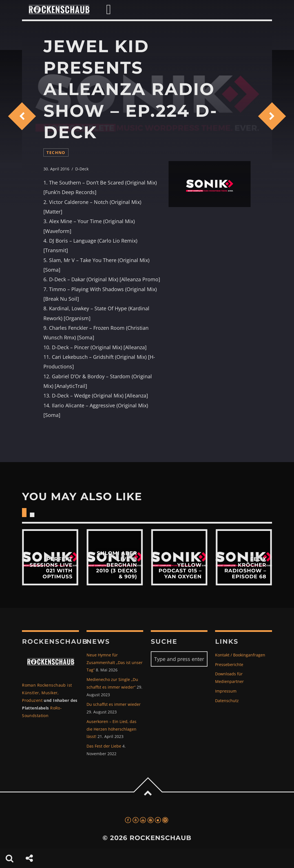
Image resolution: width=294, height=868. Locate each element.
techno (56, 152)
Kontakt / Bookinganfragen (240, 655)
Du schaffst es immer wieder (114, 704)
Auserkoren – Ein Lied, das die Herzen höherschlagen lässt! (111, 729)
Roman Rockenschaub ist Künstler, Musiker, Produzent (47, 693)
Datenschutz (227, 701)
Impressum (226, 691)
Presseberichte (229, 664)
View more (50, 557)
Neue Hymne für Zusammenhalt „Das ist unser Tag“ (115, 662)
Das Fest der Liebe (104, 746)
